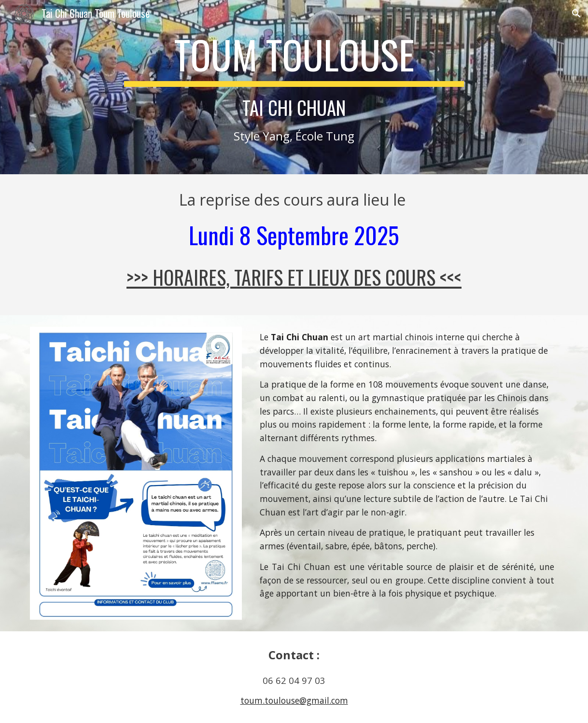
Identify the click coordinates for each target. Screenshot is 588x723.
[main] (294, 87)
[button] (576, 14)
